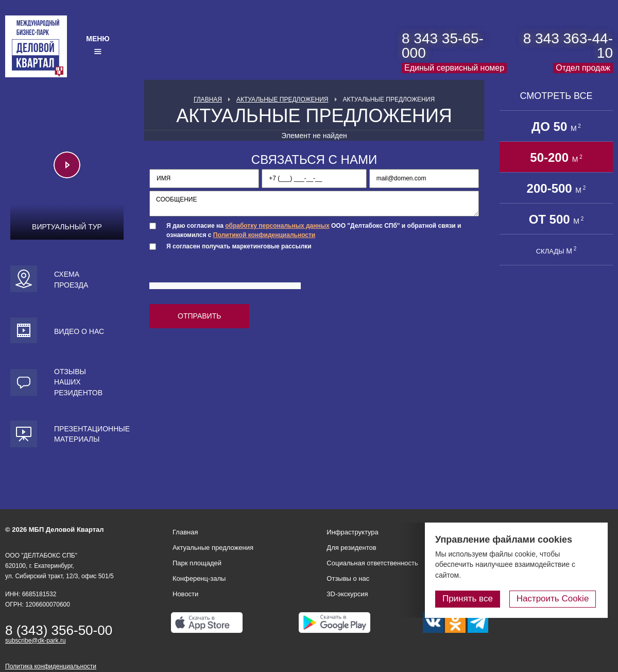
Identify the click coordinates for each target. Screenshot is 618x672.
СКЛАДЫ (556, 250)
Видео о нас (79, 331)
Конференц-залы (199, 578)
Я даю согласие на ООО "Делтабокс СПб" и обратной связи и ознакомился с (314, 230)
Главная (208, 99)
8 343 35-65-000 (443, 46)
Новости (185, 594)
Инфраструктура (352, 532)
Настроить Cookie (554, 599)
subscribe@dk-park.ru (36, 641)
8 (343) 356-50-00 (59, 630)
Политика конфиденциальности (51, 666)
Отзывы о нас (348, 578)
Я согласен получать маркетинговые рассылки (239, 246)
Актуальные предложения (282, 99)
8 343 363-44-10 (568, 46)
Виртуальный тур (67, 227)
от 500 (556, 219)
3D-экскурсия (347, 594)
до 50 (556, 127)
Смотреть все (556, 96)
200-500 (556, 188)
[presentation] (228, 275)
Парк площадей (197, 563)
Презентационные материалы (89, 434)
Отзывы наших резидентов (78, 382)
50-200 (556, 157)
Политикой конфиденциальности (264, 235)
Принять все (470, 599)
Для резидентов (351, 548)
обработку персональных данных (277, 226)
